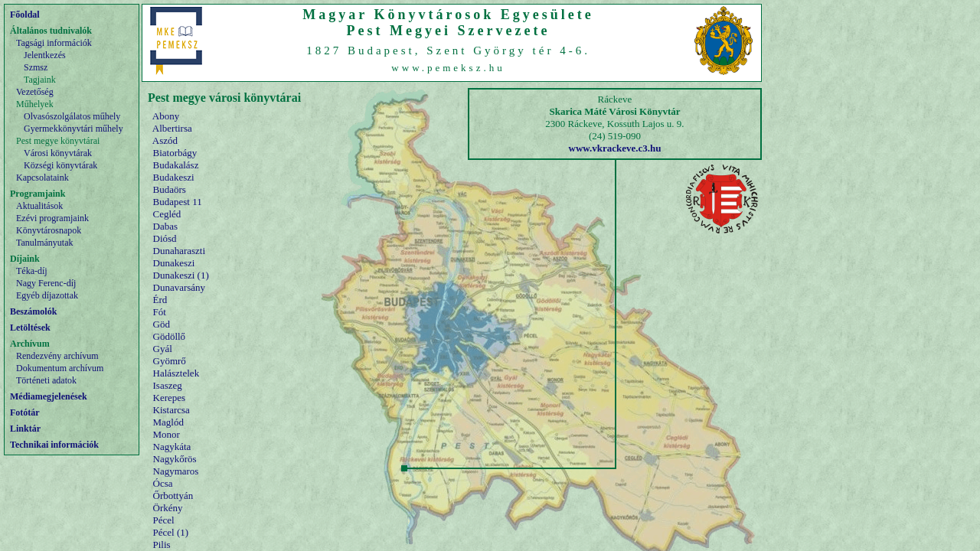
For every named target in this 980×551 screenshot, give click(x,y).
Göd (162, 324)
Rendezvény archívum (57, 356)
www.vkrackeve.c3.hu (615, 148)
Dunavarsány (180, 287)
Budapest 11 (178, 202)
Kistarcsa (171, 410)
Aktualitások (39, 206)
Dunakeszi (174, 263)
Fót (160, 312)
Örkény (168, 508)
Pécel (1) (171, 532)
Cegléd (167, 214)
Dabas (166, 226)
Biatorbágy (175, 153)
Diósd (165, 238)
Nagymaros (176, 471)
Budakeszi (174, 177)
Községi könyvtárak (60, 165)
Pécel (164, 520)
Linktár (25, 429)
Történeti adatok (46, 380)
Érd (160, 300)
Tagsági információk (54, 43)
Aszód (165, 140)
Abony (166, 116)
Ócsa (163, 483)
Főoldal (25, 15)
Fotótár (25, 412)
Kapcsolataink (42, 178)
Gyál (163, 349)
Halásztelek (176, 373)
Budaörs (170, 189)
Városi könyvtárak (58, 153)
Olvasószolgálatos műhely (72, 116)
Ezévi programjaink (52, 218)
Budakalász (176, 165)
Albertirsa (172, 128)
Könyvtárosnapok (49, 230)
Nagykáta (172, 447)
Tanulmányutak (44, 243)
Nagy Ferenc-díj (46, 283)
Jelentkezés (45, 55)
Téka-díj (32, 271)
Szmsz (36, 67)
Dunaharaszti (180, 251)
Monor (167, 434)
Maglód (168, 422)
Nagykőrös (175, 459)
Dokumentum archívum (60, 368)
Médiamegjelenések (49, 396)
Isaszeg (168, 385)
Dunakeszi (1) (181, 275)
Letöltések (30, 328)
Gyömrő (170, 361)
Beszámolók (33, 311)
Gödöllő (170, 336)
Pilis (162, 544)
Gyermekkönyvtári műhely (73, 129)
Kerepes (170, 398)
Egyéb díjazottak (47, 295)
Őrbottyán (173, 496)
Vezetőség (35, 92)
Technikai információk (54, 445)
